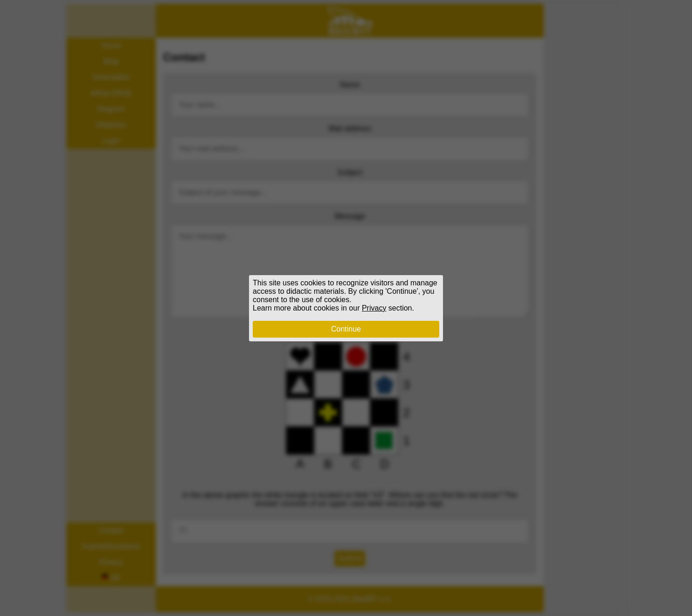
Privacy (374, 308)
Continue (346, 329)
